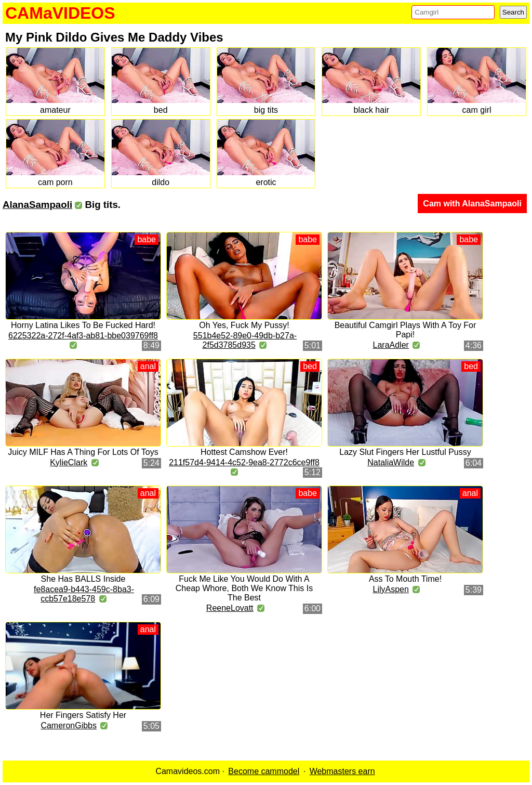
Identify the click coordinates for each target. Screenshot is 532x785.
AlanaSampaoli (37, 205)
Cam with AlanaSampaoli (472, 204)
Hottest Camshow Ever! (244, 452)
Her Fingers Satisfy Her (83, 715)
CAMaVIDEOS (60, 13)
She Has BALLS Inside (83, 579)
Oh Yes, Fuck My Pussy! (244, 325)
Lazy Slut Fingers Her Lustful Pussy (405, 452)
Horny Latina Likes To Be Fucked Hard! (83, 325)
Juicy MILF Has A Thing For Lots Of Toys (83, 452)
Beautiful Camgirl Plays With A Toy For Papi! (405, 330)
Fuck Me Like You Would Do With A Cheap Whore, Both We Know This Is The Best (244, 588)
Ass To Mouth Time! (405, 579)
